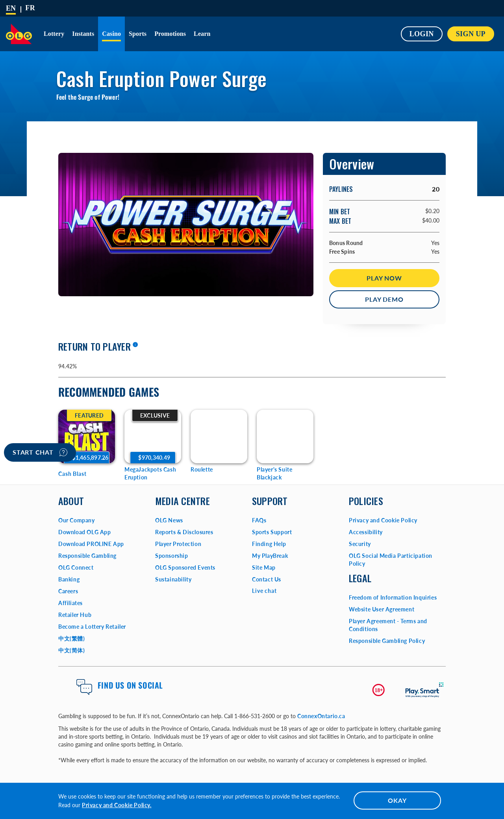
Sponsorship (172, 556)
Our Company (77, 520)
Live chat (264, 591)
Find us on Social (130, 685)
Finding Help (269, 544)
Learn (202, 34)
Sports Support (272, 532)
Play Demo (384, 299)
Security (360, 544)
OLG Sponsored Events (185, 567)
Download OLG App (85, 532)
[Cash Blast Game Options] (87, 436)
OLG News (169, 520)
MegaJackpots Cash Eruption (150, 473)
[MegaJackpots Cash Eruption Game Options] (153, 436)
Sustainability (173, 579)
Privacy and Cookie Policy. (117, 805)
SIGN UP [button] (471, 34)
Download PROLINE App (91, 544)
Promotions (170, 34)
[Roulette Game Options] (219, 436)
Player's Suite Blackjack (274, 473)
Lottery (54, 34)
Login (422, 34)
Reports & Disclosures (184, 532)
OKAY (397, 800)
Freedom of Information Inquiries (393, 597)
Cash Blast (72, 474)
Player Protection (178, 544)
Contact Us (267, 579)
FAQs (259, 520)
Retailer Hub (75, 615)
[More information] (135, 345)
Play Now (384, 278)
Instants (83, 34)
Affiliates (70, 603)
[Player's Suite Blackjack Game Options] (285, 436)
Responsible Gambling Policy (387, 641)
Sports (138, 34)
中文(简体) (72, 650)
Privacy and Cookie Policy (383, 520)
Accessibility (366, 532)
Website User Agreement (382, 609)
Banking (69, 579)
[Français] (30, 8)
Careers (68, 591)
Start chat (40, 452)
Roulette (202, 469)
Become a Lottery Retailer (92, 627)
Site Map (264, 567)
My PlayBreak (270, 556)
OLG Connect (76, 567)
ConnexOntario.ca (321, 716)
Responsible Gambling (87, 556)
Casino (111, 34)
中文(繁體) (72, 638)
